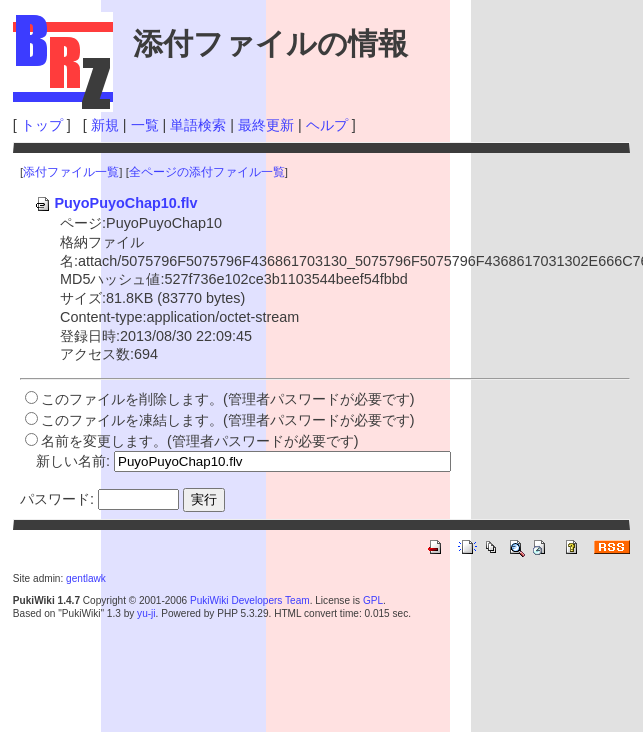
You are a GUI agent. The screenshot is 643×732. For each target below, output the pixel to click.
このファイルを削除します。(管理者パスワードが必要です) (228, 399)
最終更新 (266, 125)
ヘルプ (327, 125)
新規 (105, 125)
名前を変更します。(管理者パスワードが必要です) (200, 441)
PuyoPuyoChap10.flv (115, 203)
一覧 (145, 125)
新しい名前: (73, 461)
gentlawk (86, 578)
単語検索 (198, 125)
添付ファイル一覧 (71, 172)
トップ (42, 125)
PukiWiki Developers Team (250, 600)
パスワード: (57, 499)
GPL (373, 600)
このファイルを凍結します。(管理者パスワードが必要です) (228, 420)
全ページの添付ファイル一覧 (207, 172)
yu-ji (146, 613)
